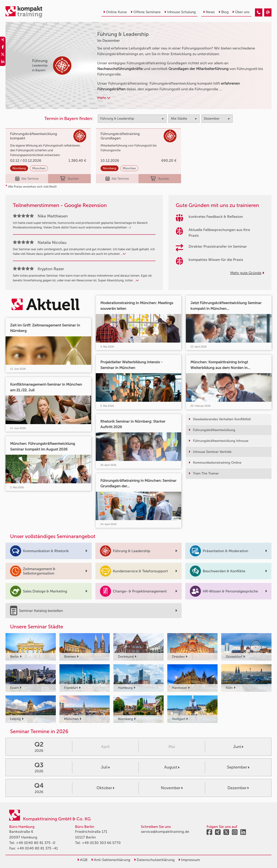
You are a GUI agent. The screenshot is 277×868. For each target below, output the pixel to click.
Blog (224, 12)
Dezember (238, 788)
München (39, 168)
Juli (105, 767)
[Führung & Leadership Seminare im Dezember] (259, 12)
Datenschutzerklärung (154, 860)
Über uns (241, 12)
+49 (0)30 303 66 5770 (101, 843)
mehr (104, 98)
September (238, 767)
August (172, 767)
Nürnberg (19, 168)
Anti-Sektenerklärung (111, 860)
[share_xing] (3, 40)
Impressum (189, 860)
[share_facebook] (3, 48)
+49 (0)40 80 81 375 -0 (36, 843)
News (209, 12)
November (172, 788)
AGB (82, 860)
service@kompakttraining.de (165, 832)
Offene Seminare (146, 12)
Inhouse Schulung (180, 12)
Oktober (105, 788)
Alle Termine (27, 179)
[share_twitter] (3, 55)
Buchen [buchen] (69, 179)
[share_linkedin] (3, 62)
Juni (238, 747)
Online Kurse (115, 12)
